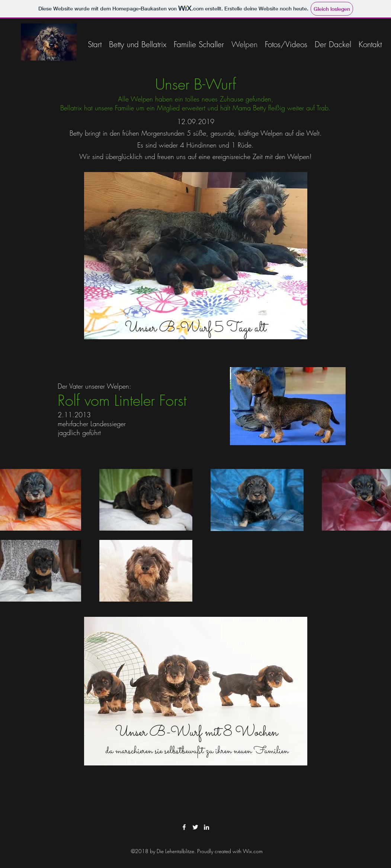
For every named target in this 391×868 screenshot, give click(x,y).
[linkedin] (206, 827)
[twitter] (195, 827)
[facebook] (184, 827)
